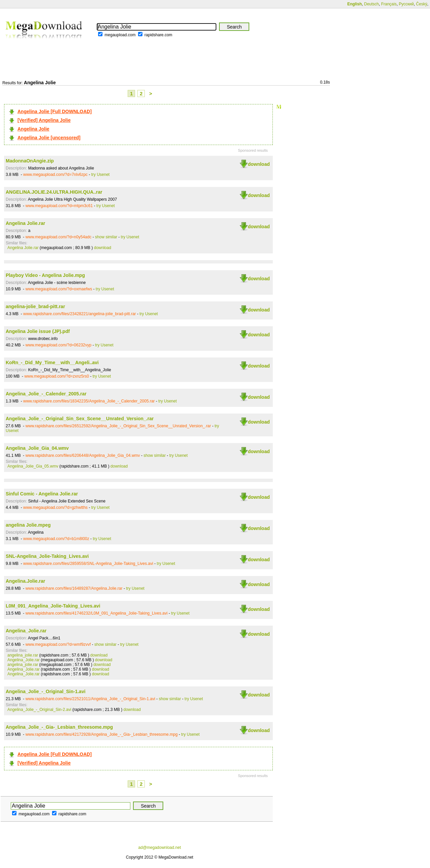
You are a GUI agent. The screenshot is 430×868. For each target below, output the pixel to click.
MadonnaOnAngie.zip (30, 161)
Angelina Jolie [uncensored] (49, 138)
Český (421, 4)
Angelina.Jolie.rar (25, 581)
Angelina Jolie (33, 129)
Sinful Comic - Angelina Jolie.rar (42, 494)
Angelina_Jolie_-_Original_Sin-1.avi (46, 691)
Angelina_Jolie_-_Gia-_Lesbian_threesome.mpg (59, 727)
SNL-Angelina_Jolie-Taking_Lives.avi (47, 556)
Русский (406, 4)
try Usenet (101, 175)
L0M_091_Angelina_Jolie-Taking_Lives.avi (53, 606)
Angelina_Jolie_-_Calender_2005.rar (46, 394)
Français (389, 4)
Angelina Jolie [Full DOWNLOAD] (55, 111)
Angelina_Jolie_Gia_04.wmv (37, 448)
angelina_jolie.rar (23, 655)
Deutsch (372, 4)
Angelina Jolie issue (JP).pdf (38, 331)
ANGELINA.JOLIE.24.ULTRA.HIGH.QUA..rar (54, 192)
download (259, 164)
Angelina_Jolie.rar (26, 631)
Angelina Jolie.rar (25, 223)
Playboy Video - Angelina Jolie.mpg (45, 275)
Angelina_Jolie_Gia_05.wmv (33, 466)
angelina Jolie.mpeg (28, 525)
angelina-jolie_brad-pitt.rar (35, 306)
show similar (106, 237)
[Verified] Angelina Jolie (44, 120)
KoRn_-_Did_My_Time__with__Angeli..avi (52, 363)
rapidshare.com (158, 35)
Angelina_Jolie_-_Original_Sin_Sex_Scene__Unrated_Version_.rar (80, 419)
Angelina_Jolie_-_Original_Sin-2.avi (39, 710)
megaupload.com (120, 35)
